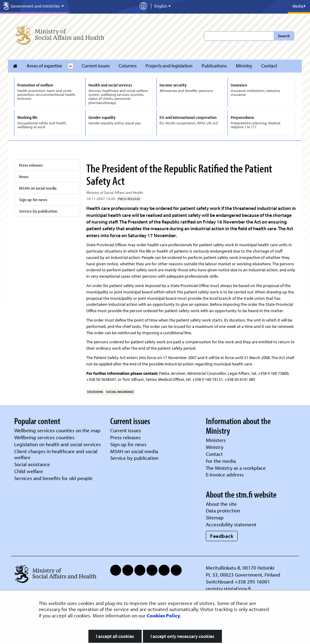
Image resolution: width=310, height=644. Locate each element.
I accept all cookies (115, 636)
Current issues (96, 66)
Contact (269, 66)
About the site (221, 504)
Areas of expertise (44, 66)
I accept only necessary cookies (182, 636)
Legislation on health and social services (58, 444)
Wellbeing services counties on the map (57, 430)
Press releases (31, 165)
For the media (221, 461)
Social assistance (32, 464)
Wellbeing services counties (44, 437)
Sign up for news (33, 200)
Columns (128, 66)
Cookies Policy (163, 615)
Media (299, 6)
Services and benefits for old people (53, 478)
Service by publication (38, 211)
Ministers (216, 440)
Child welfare (29, 471)
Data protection (223, 510)
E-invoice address (225, 474)
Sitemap (215, 517)
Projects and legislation (169, 66)
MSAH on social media (38, 188)
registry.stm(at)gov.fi (229, 588)
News (24, 177)
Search (284, 36)
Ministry (244, 66)
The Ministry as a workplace (236, 468)
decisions (95, 392)
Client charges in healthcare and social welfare (56, 454)
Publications (214, 66)
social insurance (120, 392)
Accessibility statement (231, 524)
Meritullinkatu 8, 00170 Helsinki (240, 568)
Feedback (222, 536)
